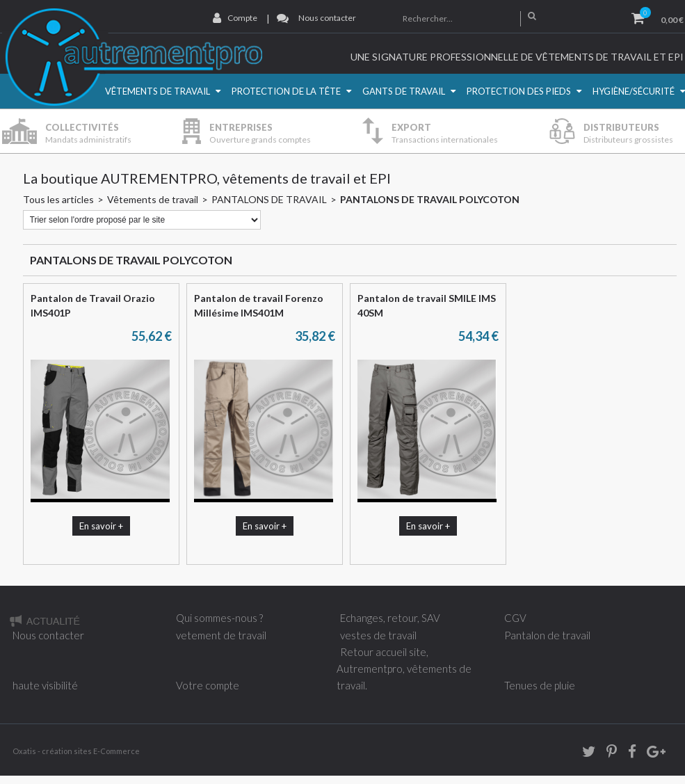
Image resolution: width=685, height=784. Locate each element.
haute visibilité (45, 685)
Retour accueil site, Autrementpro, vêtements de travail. (404, 669)
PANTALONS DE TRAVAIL (269, 199)
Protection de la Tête (286, 91)
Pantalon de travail (547, 635)
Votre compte (208, 685)
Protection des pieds (519, 91)
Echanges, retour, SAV (390, 618)
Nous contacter (327, 18)
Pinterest (607, 754)
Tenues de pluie (540, 685)
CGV (515, 618)
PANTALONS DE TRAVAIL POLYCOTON (430, 199)
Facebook (627, 754)
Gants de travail (404, 91)
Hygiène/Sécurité (634, 91)
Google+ (655, 754)
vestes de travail (378, 635)
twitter (584, 754)
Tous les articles (58, 199)
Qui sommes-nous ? (219, 618)
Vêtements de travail (158, 91)
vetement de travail (221, 635)
